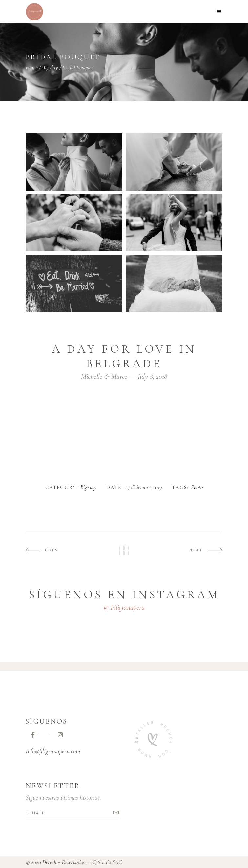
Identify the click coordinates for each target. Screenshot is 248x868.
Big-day (50, 67)
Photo (197, 487)
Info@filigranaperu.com (53, 751)
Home (32, 67)
